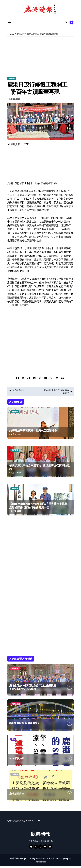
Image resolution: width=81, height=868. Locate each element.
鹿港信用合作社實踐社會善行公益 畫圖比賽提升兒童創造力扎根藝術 (33, 689)
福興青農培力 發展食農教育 (24, 725)
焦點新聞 (12, 78)
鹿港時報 (41, 836)
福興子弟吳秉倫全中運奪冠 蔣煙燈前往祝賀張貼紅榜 (39, 469)
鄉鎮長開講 (16, 706)
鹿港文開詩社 (17, 795)
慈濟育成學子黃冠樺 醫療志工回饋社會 (33, 432)
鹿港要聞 (15, 670)
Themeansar (40, 863)
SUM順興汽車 (17, 760)
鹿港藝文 (15, 776)
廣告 (13, 741)
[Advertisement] (41, 57)
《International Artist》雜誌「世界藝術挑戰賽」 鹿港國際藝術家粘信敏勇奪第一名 (39, 507)
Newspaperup (62, 860)
